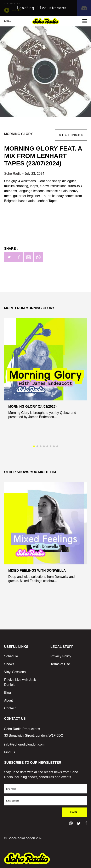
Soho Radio (13, 174)
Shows (9, 664)
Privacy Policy (61, 656)
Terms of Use (60, 664)
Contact (10, 708)
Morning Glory (18, 134)
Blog (7, 693)
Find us (10, 752)
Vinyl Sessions (15, 672)
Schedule (11, 656)
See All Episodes (71, 135)
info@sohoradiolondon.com (24, 744)
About (8, 700)
